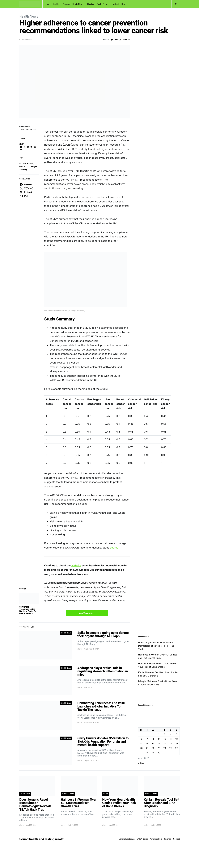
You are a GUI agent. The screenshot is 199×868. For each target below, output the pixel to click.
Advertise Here (119, 4)
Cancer (30, 163)
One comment (27, 40)
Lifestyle (33, 166)
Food (99, 4)
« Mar (141, 763)
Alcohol (22, 163)
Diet (21, 166)
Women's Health (68, 794)
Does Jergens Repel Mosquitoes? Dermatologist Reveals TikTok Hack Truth (157, 646)
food (26, 166)
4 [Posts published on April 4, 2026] (171, 734)
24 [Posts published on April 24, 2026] (165, 748)
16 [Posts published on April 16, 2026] (159, 743)
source (114, 548)
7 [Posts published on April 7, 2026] (147, 739)
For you (106, 4)
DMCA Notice (142, 839)
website (76, 565)
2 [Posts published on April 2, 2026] (159, 734)
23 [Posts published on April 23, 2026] (159, 748)
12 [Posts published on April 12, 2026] (177, 739)
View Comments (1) (87, 613)
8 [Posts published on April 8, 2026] (153, 739)
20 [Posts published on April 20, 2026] (141, 748)
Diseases (67, 4)
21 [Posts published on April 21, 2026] (147, 748)
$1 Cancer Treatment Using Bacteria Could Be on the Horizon (28, 610)
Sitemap (168, 839)
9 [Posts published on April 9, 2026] (159, 739)
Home (48, 4)
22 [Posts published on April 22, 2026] (153, 748)
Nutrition (91, 4)
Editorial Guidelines (127, 839)
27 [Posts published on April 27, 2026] (141, 753)
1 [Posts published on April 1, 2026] (153, 734)
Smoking (23, 170)
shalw (22, 144)
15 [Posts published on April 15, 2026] (153, 743)
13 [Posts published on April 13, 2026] (141, 743)
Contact (176, 839)
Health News (78, 4)
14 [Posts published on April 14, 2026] (147, 743)
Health (56, 4)
